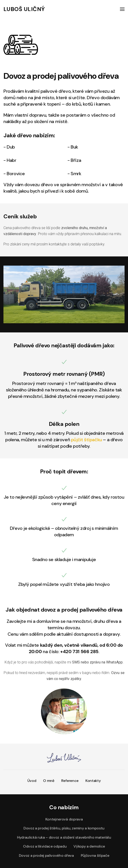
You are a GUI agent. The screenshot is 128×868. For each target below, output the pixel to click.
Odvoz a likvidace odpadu (45, 846)
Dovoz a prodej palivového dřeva (46, 855)
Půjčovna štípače (95, 855)
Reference (70, 781)
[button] (122, 9)
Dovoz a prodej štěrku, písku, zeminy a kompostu (64, 828)
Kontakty (93, 781)
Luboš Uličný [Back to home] (24, 9)
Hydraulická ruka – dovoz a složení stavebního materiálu (64, 837)
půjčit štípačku (87, 440)
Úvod (32, 781)
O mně (49, 781)
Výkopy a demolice (89, 846)
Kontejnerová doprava (64, 819)
